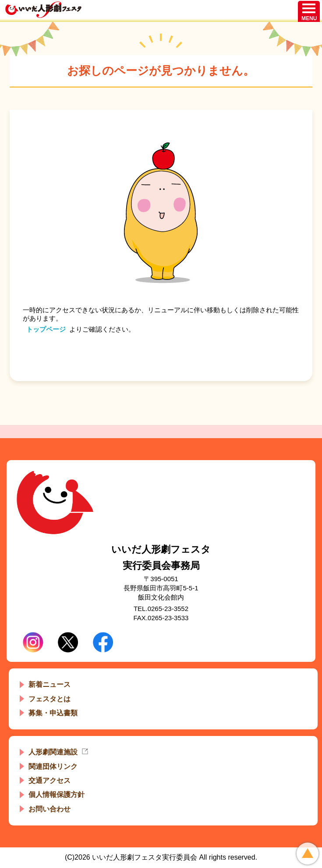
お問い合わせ (50, 809)
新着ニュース (50, 684)
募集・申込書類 (53, 713)
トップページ (46, 329)
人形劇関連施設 (53, 752)
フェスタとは (50, 699)
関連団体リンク (53, 766)
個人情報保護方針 (57, 795)
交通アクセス (50, 780)
